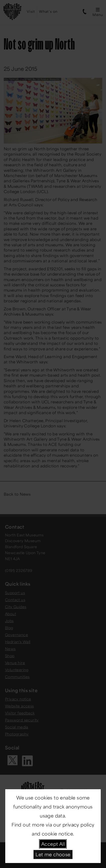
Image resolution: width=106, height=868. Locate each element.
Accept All (53, 844)
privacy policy (78, 824)
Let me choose (53, 854)
